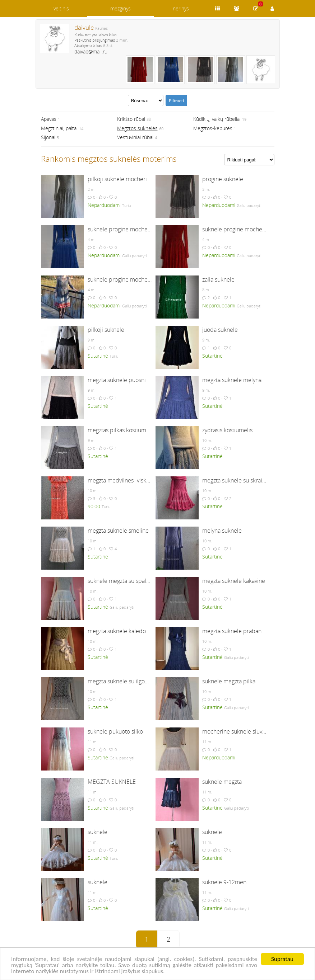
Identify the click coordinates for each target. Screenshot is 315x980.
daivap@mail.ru (91, 51)
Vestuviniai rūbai (135, 137)
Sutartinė (98, 356)
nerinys (181, 8)
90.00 (94, 506)
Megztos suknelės (137, 128)
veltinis (61, 8)
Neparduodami (104, 205)
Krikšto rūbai (131, 119)
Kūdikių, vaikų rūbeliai (217, 119)
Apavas (49, 119)
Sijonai (48, 137)
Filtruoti (177, 101)
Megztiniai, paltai (59, 128)
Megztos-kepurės (213, 128)
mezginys (121, 8)
